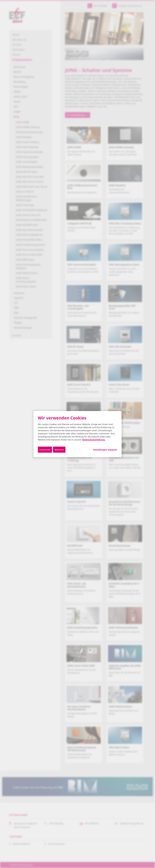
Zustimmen (45, 450)
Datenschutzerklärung (93, 440)
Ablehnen (59, 450)
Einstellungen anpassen (105, 450)
